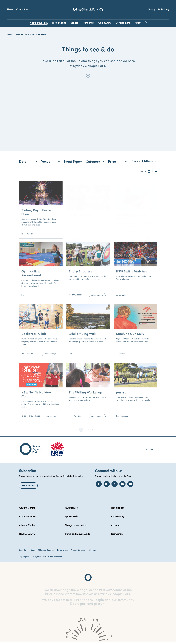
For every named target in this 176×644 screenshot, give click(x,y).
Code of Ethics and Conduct (42, 552)
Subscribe (30, 488)
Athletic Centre (27, 528)
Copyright (23, 552)
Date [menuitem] (23, 164)
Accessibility (118, 519)
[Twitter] (115, 486)
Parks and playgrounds (77, 536)
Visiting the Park (21, 34)
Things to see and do (76, 528)
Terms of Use (62, 552)
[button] (149, 174)
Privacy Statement (79, 552)
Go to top (151, 452)
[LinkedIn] (122, 486)
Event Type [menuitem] (72, 164)
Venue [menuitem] (46, 164)
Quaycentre (71, 510)
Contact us (22, 10)
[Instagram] (107, 486)
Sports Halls (71, 519)
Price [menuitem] (112, 164)
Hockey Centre (27, 536)
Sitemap (93, 552)
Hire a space (118, 510)
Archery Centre (27, 519)
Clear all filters (143, 164)
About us (116, 528)
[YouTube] (130, 486)
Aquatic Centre (27, 510)
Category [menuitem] (93, 164)
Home (9, 34)
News (10, 10)
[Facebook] (99, 486)
